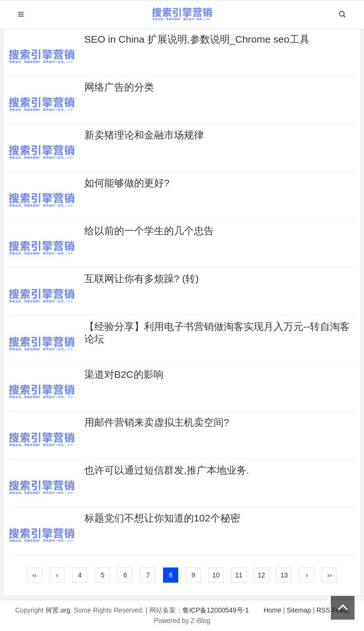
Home (272, 610)
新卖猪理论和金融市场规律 (144, 135)
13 (284, 575)
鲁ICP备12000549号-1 (216, 610)
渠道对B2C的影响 (124, 374)
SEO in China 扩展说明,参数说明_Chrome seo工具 (197, 39)
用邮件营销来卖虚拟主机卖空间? (157, 422)
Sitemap (299, 610)
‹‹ (34, 575)
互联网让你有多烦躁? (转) (142, 279)
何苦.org (58, 610)
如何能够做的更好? (127, 183)
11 (239, 575)
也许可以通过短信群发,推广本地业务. (167, 470)
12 (262, 575)
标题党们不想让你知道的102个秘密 (162, 518)
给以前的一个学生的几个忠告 (149, 231)
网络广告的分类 (119, 87)
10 (216, 575)
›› (330, 575)
